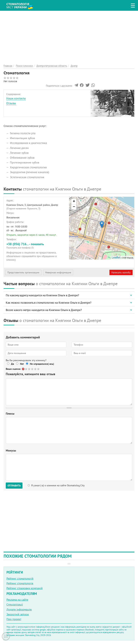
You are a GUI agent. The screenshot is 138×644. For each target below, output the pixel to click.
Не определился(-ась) (42, 364)
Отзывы (11, 103)
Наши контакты (16, 98)
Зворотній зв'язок (18, 614)
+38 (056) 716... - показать (36, 245)
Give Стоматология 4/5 (35, 369)
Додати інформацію (19, 609)
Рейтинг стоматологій (20, 578)
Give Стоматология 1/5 (26, 369)
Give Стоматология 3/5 (32, 369)
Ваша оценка (13, 369)
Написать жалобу (121, 272)
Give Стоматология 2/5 (29, 369)
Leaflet (116, 257)
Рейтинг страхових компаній (25, 588)
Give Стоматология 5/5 (39, 369)
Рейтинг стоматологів (20, 583)
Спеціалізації (15, 604)
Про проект (14, 619)
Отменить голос (23, 369)
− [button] (74, 207)
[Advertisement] (69, 36)
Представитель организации (23, 272)
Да (12, 364)
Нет (22, 364)
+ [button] (74, 202)
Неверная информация (58, 272)
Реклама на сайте (17, 600)
